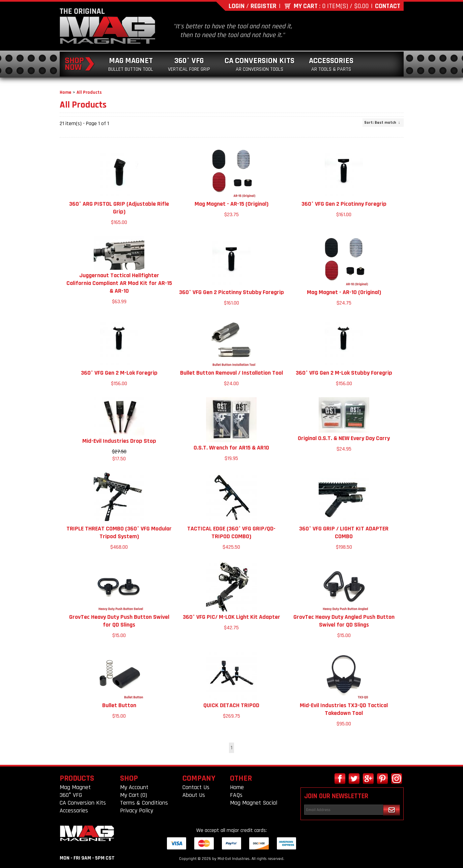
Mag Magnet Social (254, 803)
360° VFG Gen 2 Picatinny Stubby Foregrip (231, 292)
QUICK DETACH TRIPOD (231, 705)
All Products (89, 92)
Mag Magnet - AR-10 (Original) (344, 292)
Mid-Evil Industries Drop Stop (119, 441)
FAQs (236, 795)
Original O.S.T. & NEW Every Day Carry (344, 438)
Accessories (331, 64)
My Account (134, 787)
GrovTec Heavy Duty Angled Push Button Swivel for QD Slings (344, 621)
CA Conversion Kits (259, 64)
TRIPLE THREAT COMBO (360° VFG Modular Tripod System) (119, 532)
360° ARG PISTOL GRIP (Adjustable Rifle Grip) (119, 208)
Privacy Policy (137, 811)
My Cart (306, 6)
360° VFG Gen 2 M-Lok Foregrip (119, 373)
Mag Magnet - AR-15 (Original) (231, 204)
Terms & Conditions (144, 803)
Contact (388, 6)
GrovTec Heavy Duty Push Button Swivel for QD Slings (119, 621)
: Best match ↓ (382, 123)
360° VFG (189, 64)
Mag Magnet (131, 64)
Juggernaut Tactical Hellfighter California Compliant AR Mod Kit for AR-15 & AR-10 (119, 283)
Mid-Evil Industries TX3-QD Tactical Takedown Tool (344, 709)
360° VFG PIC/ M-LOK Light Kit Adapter (231, 617)
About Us (194, 795)
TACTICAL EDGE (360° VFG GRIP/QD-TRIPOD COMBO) (231, 532)
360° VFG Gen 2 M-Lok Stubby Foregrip (344, 373)
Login (237, 6)
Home (65, 92)
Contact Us (196, 787)
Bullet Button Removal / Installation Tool (231, 373)
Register (264, 6)
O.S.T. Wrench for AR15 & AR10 (231, 448)
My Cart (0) (134, 795)
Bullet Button (119, 705)
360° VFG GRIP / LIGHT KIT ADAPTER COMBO (344, 532)
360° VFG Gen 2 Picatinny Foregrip (344, 204)
